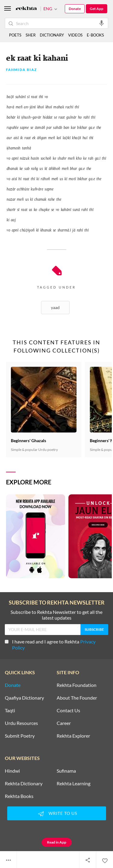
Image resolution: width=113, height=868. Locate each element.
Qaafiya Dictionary (24, 698)
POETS (15, 35)
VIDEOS (75, 35)
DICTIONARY (52, 35)
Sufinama (66, 771)
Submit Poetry (20, 736)
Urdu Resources (21, 723)
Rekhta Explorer (73, 736)
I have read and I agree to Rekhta (50, 645)
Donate (75, 9)
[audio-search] (102, 23)
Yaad (55, 307)
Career (64, 723)
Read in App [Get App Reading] (57, 842)
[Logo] (26, 9)
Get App (97, 9)
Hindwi (12, 771)
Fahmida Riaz (22, 70)
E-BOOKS (95, 35)
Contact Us (68, 710)
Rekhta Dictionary (24, 783)
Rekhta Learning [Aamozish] (74, 783)
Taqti (10, 710)
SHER (31, 35)
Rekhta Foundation (77, 685)
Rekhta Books (19, 796)
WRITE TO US (57, 814)
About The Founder (77, 698)
